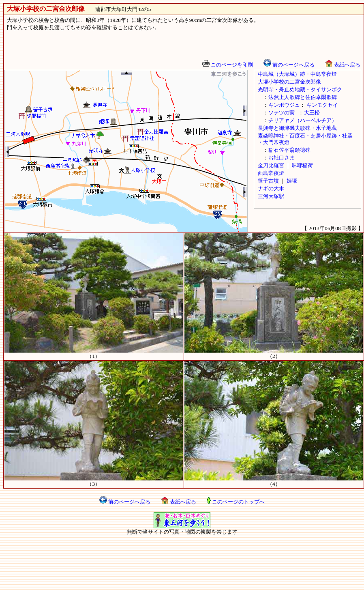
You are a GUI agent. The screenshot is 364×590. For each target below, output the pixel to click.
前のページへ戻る (289, 65)
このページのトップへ (236, 502)
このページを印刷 (228, 65)
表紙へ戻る (343, 65)
